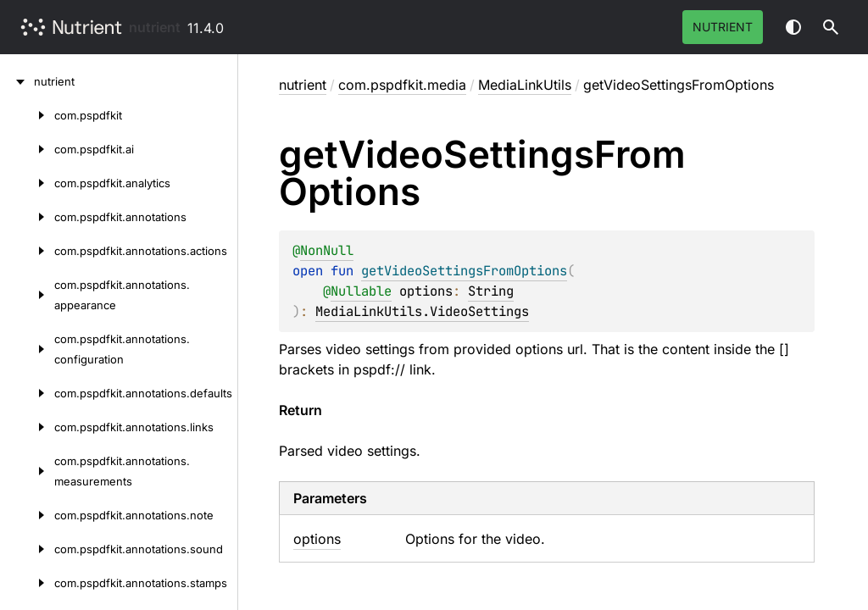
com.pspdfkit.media (402, 85)
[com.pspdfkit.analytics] (27, 183)
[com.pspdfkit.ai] (27, 149)
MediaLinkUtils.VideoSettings (422, 311)
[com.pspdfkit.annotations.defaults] (27, 393)
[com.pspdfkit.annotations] (27, 217)
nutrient (155, 27)
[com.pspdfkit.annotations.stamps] (27, 583)
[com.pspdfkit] (27, 115)
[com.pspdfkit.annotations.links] (27, 427)
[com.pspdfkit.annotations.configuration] (27, 349)
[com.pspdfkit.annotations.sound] (27, 549)
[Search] (831, 27)
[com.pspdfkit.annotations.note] (27, 515)
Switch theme (793, 27)
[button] (831, 27)
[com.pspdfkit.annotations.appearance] (27, 295)
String (491, 291)
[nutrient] (17, 81)
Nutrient (723, 27)
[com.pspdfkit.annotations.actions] (27, 251)
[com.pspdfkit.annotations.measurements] (27, 471)
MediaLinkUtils (525, 85)
